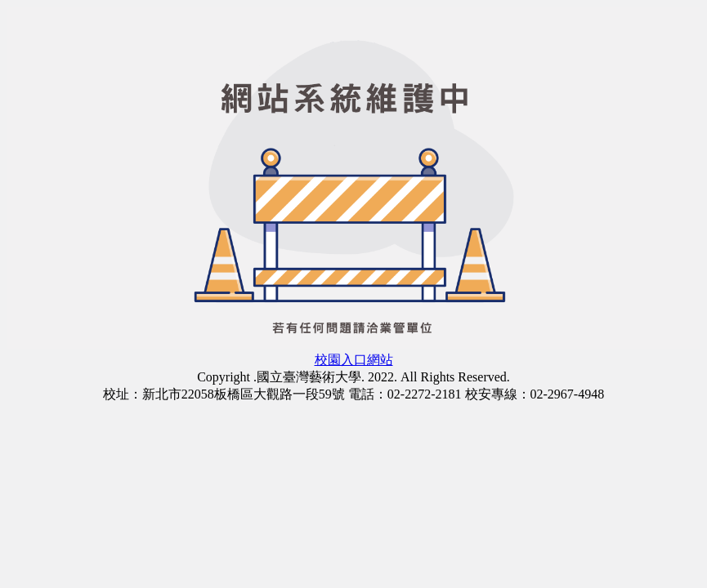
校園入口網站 (354, 360)
